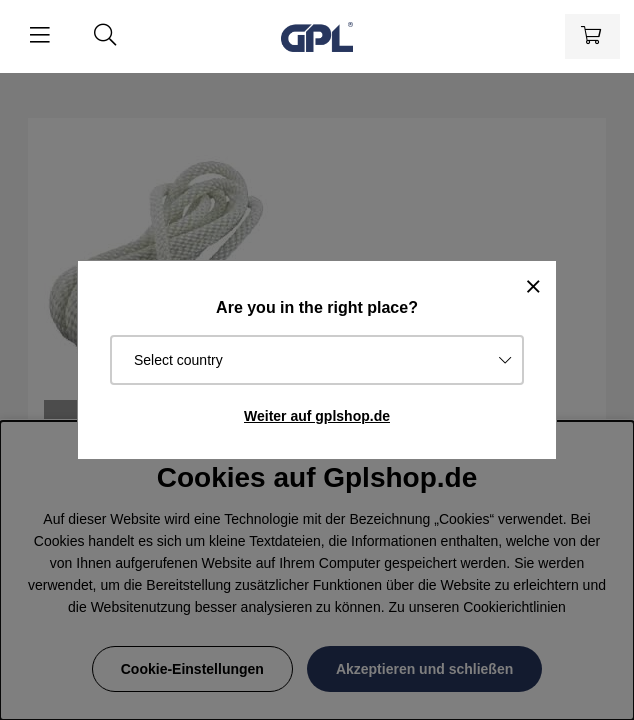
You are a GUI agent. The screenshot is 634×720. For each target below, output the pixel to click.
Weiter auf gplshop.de (317, 416)
